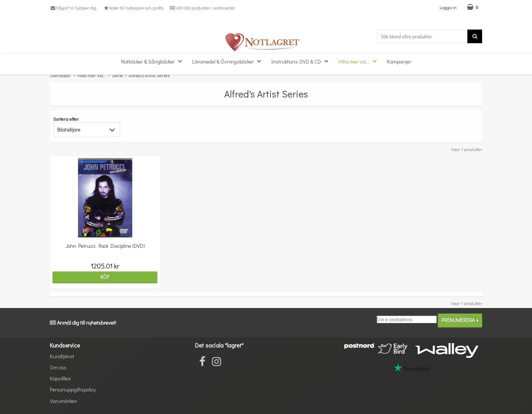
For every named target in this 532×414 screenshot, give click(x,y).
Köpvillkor (60, 378)
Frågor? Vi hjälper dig (73, 8)
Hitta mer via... (360, 61)
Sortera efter (66, 119)
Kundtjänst (62, 356)
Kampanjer (399, 61)
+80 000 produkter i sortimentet (202, 8)
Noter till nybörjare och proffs (133, 8)
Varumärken (64, 401)
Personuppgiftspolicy (73, 389)
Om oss (58, 367)
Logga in (448, 7)
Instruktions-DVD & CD (302, 61)
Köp (102, 277)
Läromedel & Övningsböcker (229, 61)
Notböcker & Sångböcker (154, 61)
